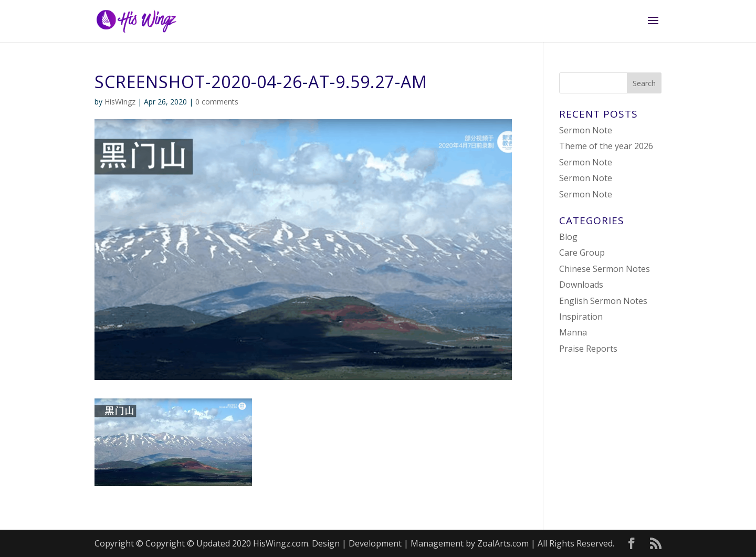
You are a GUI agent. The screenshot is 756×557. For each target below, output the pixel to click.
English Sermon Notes (603, 301)
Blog (568, 237)
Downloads (581, 285)
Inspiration (581, 317)
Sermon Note (586, 130)
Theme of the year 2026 (606, 146)
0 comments (217, 102)
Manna (573, 332)
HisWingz (120, 102)
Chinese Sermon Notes (605, 269)
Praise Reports (588, 349)
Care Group (582, 253)
